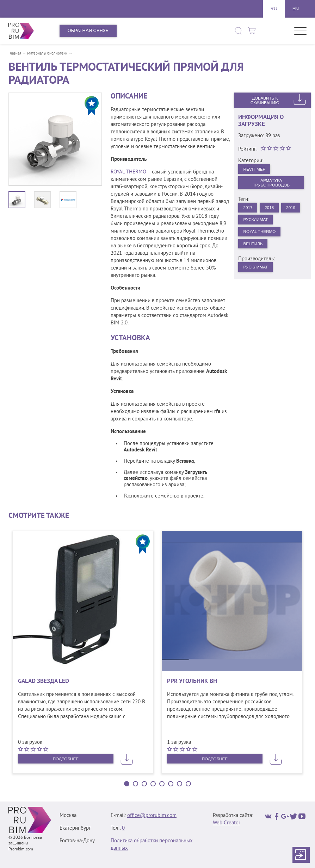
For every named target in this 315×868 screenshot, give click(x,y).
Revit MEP (256, 169)
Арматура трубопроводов (271, 184)
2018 (273, 211)
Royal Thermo (262, 237)
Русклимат (282, 224)
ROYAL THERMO (128, 172)
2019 (249, 224)
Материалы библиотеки (47, 53)
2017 (249, 211)
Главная (15, 53)
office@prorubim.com (152, 816)
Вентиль (255, 250)
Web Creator (227, 823)
